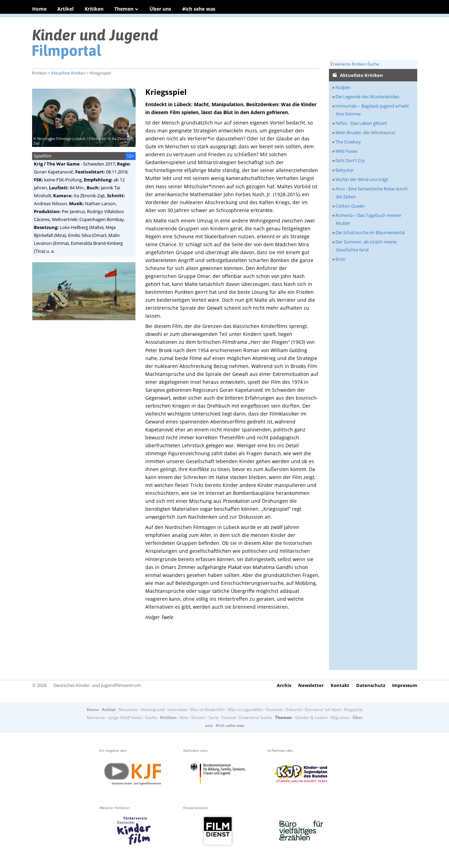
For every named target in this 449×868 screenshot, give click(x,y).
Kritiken (94, 9)
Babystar (345, 170)
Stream (198, 717)
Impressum (405, 685)
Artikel (65, 9)
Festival (229, 717)
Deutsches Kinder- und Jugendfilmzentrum (97, 685)
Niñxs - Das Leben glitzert (361, 123)
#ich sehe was (199, 9)
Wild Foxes (346, 151)
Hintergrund (153, 710)
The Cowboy (348, 142)
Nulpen (343, 87)
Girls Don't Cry (350, 160)
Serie (213, 717)
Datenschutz (371, 685)
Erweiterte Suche (256, 717)
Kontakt (340, 685)
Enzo (340, 259)
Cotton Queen (350, 206)
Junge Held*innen (125, 717)
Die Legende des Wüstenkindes (367, 97)
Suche (151, 717)
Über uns (160, 9)
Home (39, 9)
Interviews (177, 710)
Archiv (284, 685)
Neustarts (128, 710)
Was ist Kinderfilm (207, 710)
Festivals (274, 710)
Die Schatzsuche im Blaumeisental (370, 232)
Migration (340, 717)
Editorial (294, 710)
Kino (184, 717)
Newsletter (311, 685)
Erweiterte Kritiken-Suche (355, 64)
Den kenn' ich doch (323, 710)
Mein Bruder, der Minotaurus (365, 132)
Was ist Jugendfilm (245, 710)
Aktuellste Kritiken (68, 73)
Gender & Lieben (311, 717)
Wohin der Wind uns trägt (362, 179)
